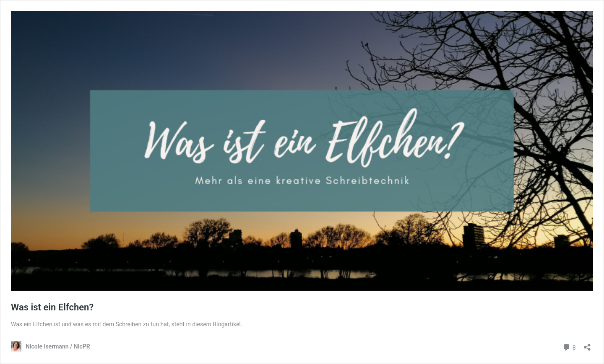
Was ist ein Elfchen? (52, 307)
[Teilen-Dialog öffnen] (587, 345)
